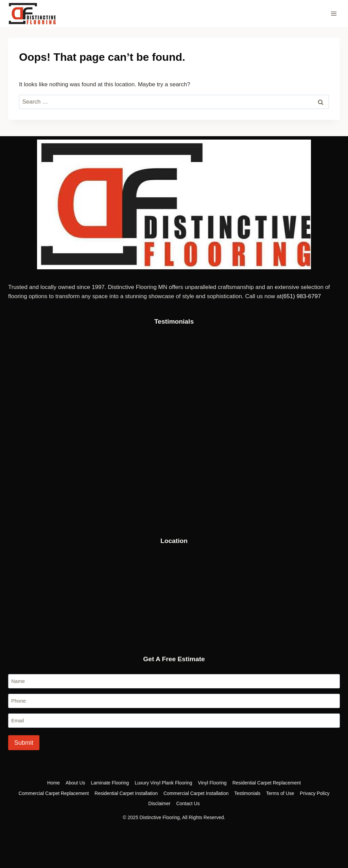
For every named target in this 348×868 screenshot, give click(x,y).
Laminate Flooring (110, 783)
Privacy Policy (315, 793)
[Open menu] (334, 13)
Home (54, 783)
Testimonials (247, 793)
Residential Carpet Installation (126, 793)
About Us (75, 783)
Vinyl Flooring (212, 783)
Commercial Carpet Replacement (54, 793)
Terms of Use (280, 793)
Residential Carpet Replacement (267, 783)
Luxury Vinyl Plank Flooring (163, 783)
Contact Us (188, 803)
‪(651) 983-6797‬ (301, 296)
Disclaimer (159, 803)
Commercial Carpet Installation (196, 793)
